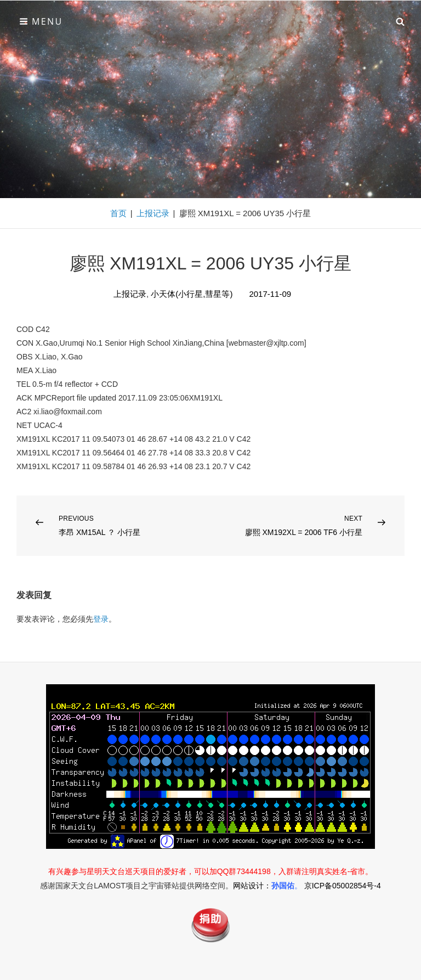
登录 (101, 619)
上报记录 (153, 213)
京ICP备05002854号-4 (343, 886)
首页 (118, 213)
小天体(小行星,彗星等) (192, 294)
